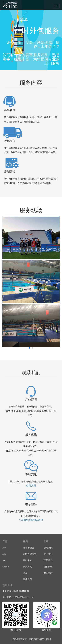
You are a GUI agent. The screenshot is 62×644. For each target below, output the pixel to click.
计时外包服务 (30, 554)
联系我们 (48, 560)
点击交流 (31, 485)
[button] (30, 348)
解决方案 (28, 567)
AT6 (4, 548)
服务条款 (48, 573)
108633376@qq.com (24, 597)
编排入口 (28, 579)
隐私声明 (48, 567)
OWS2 (6, 567)
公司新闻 (48, 548)
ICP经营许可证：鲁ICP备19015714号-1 (32, 639)
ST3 (4, 560)
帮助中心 (28, 560)
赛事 (25, 573)
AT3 (4, 554)
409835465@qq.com (31, 520)
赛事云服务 (29, 548)
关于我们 (48, 554)
